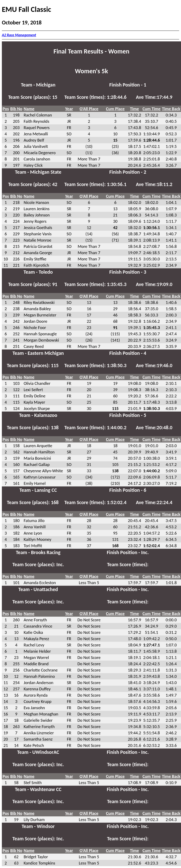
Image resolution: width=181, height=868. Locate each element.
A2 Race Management (19, 35)
